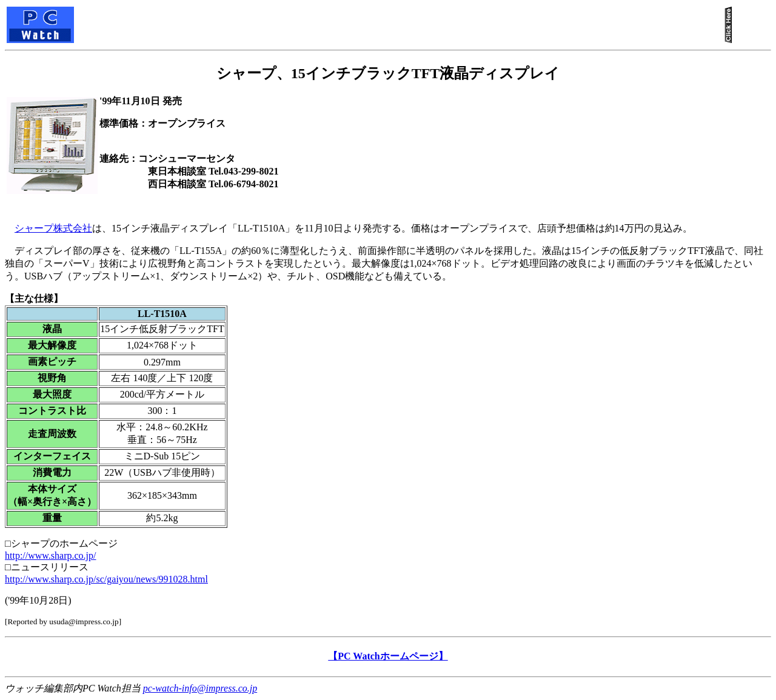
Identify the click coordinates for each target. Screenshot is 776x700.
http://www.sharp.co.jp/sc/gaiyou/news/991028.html (106, 579)
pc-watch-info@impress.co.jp (200, 688)
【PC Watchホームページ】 (388, 656)
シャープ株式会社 (53, 228)
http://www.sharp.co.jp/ (51, 555)
